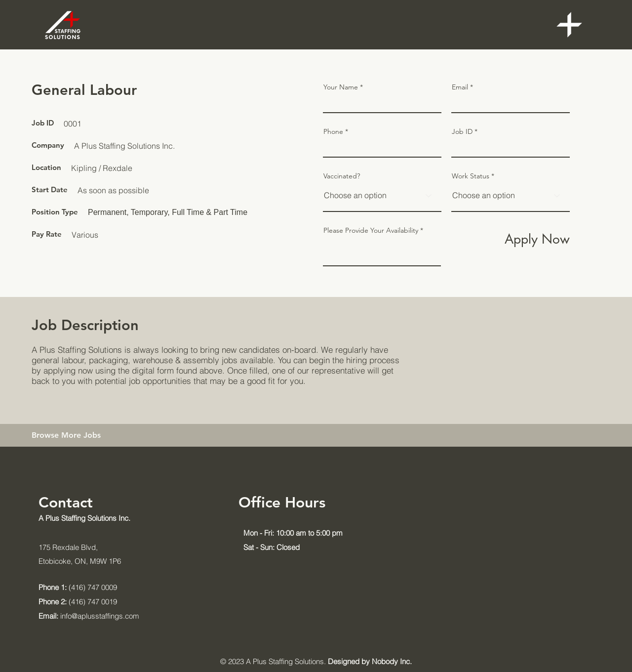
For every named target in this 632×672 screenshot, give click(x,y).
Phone (333, 131)
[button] (569, 25)
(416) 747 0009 (78, 587)
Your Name (341, 87)
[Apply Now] (535, 239)
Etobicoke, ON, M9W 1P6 (80, 561)
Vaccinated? (342, 176)
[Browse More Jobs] (80, 435)
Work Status (471, 176)
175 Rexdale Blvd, (68, 547)
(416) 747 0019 (78, 602)
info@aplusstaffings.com (89, 616)
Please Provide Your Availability (371, 230)
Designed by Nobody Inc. (370, 661)
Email (460, 87)
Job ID (462, 131)
